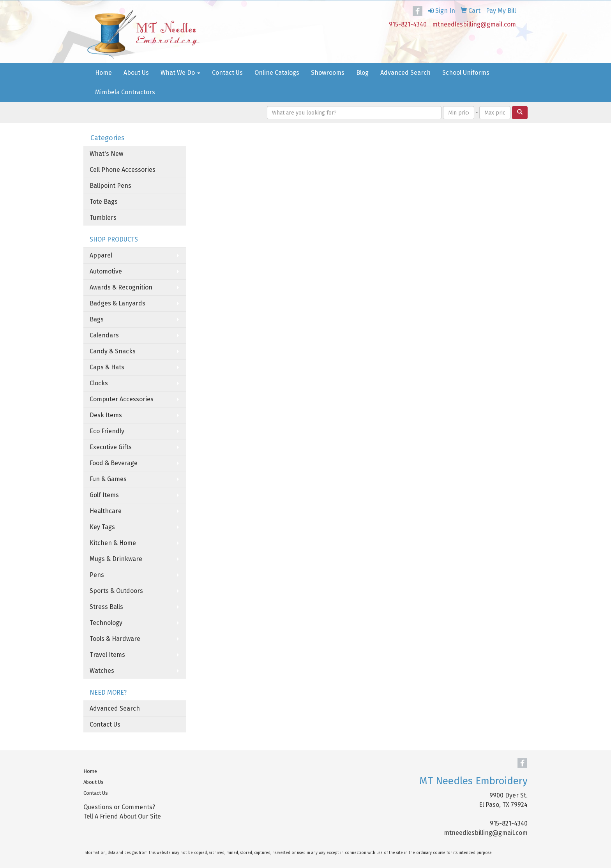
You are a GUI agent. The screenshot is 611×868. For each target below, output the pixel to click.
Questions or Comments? (119, 807)
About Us (136, 73)
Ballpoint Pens (110, 186)
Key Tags (102, 527)
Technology (106, 623)
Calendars (104, 335)
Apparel (101, 255)
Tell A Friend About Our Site (122, 816)
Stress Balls (106, 607)
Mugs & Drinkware (116, 559)
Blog (362, 73)
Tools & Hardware (115, 639)
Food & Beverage (114, 463)
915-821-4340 (408, 24)
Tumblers (103, 218)
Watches (102, 671)
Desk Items (106, 415)
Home (103, 73)
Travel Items (107, 655)
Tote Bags (104, 202)
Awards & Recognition (121, 287)
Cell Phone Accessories (123, 170)
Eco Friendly (107, 431)
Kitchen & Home (113, 543)
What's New (106, 154)
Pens (97, 575)
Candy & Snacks (113, 351)
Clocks (99, 383)
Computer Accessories (122, 399)
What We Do (180, 73)
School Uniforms (466, 73)
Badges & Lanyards (117, 303)
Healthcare (106, 511)
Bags (97, 319)
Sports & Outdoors (116, 591)
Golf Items (104, 495)
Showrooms (328, 73)
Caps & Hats (107, 367)
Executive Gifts (111, 447)
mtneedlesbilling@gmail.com (474, 24)
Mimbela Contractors (125, 92)
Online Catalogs (277, 73)
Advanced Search (405, 73)
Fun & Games (108, 479)
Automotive (106, 271)
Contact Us (227, 73)
